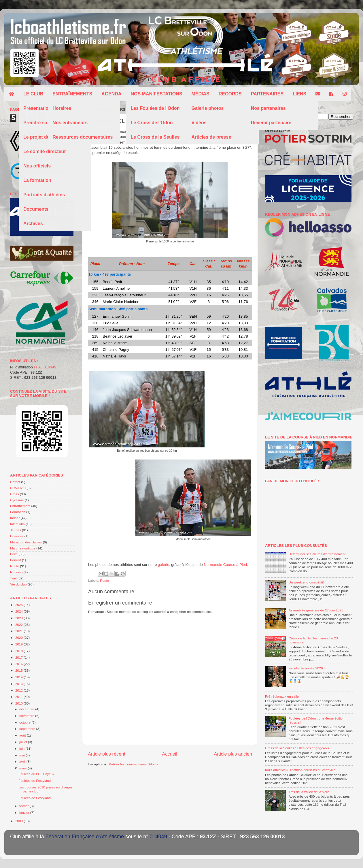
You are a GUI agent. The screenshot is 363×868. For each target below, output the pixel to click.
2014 (19, 677)
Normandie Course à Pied (225, 565)
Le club (33, 94)
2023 (19, 618)
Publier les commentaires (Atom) (133, 764)
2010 (19, 703)
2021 (19, 631)
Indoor (15, 518)
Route (104, 580)
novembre (27, 716)
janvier (25, 813)
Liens (299, 94)
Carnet (15, 482)
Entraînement (20, 506)
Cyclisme (17, 500)
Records (230, 94)
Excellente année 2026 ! (307, 668)
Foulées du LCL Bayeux (36, 774)
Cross (15, 494)
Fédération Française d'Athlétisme (85, 837)
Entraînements (72, 94)
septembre (28, 729)
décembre (27, 709)
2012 (19, 690)
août (23, 735)
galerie (163, 565)
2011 (19, 697)
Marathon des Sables (26, 542)
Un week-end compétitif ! (307, 582)
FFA (37, 367)
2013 (19, 684)
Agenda (111, 94)
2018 (19, 651)
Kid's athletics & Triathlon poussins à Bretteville (300, 770)
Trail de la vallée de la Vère (309, 792)
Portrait (16, 560)
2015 (19, 670)
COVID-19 (18, 488)
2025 (19, 605)
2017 (19, 657)
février (24, 806)
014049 (50, 367)
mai (22, 755)
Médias (200, 94)
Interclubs (17, 524)
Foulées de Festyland (35, 781)
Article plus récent (107, 754)
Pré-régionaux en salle (282, 696)
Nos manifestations (156, 94)
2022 (19, 625)
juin (22, 749)
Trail (13, 578)
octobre (25, 722)
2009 (19, 821)
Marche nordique (23, 548)
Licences (17, 536)
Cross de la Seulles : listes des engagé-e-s (297, 748)
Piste (14, 554)
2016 (19, 664)
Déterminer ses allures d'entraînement (317, 554)
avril (23, 761)
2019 (19, 644)
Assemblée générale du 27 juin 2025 (316, 610)
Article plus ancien (233, 754)
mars (23, 768)
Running (16, 572)
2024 (19, 611)
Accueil (170, 754)
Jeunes (16, 530)
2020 (19, 638)
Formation (18, 512)
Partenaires (267, 94)
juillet (24, 742)
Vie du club (18, 584)
